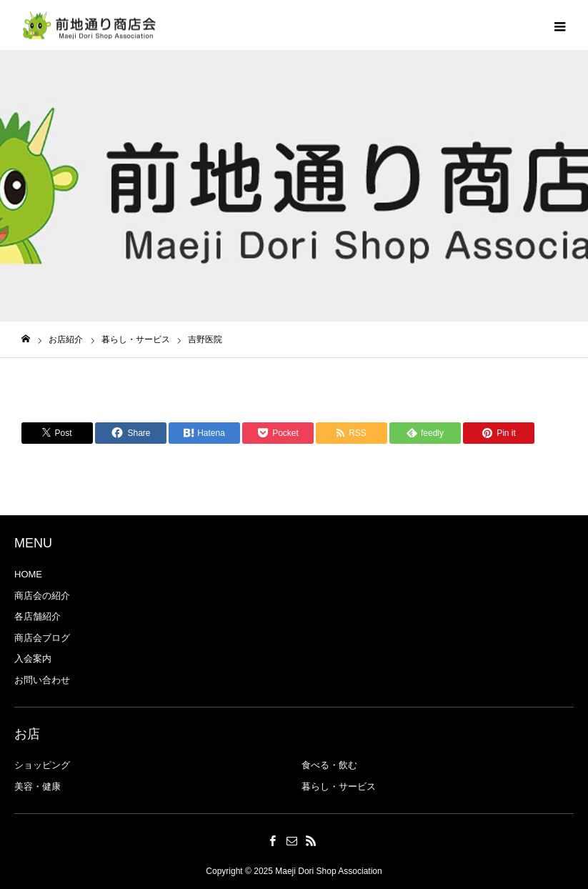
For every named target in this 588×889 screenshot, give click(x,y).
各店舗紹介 (38, 616)
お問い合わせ (42, 680)
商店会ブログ (42, 638)
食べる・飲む (329, 765)
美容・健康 (38, 786)
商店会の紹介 (42, 596)
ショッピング (42, 765)
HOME (28, 574)
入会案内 (33, 659)
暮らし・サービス (339, 786)
